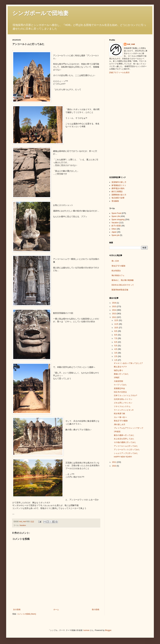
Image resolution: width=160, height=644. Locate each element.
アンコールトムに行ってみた (126, 446)
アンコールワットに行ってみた (127, 450)
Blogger (108, 630)
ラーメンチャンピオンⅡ (124, 410)
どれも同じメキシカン (123, 403)
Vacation (23, 525)
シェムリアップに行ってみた (126, 453)
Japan (114, 232)
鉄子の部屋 (116, 226)
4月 (116, 349)
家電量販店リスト (119, 185)
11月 (117, 324)
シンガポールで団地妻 (40, 13)
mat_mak (131, 44)
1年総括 (117, 432)
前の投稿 (96, 610)
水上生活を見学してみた (124, 439)
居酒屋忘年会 (119, 388)
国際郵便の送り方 (119, 195)
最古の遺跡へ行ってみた (124, 435)
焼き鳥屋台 (116, 271)
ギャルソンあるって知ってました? (128, 363)
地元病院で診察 (118, 198)
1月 (116, 360)
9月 (116, 331)
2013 (114, 314)
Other (114, 229)
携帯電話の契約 (118, 188)
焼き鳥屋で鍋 (119, 414)
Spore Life (116, 216)
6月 (116, 342)
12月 (117, 320)
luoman (87, 630)
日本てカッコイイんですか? (125, 396)
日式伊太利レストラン (123, 399)
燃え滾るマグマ (120, 367)
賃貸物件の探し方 (119, 182)
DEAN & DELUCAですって (123, 285)
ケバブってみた (120, 385)
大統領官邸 (118, 381)
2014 (114, 310)
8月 (116, 335)
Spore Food (116, 213)
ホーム (56, 610)
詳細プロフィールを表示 (119, 73)
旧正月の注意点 (120, 392)
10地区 (117, 378)
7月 (116, 338)
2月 (116, 356)
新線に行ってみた (121, 374)
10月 (117, 328)
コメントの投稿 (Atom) (27, 614)
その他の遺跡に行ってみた (125, 442)
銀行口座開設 (117, 192)
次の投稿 (17, 610)
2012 (114, 317)
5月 (116, 346)
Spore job (115, 235)
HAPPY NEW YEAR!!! (123, 457)
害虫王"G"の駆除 (118, 266)
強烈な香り (118, 370)
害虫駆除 (115, 201)
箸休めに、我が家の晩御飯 (123, 280)
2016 (114, 303)
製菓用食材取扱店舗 (120, 290)
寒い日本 (115, 261)
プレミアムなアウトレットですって (129, 428)
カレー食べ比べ (120, 417)
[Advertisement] (122, 125)
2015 (114, 307)
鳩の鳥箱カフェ (118, 275)
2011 (114, 462)
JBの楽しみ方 (120, 424)
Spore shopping (118, 220)
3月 (116, 353)
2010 (114, 466)
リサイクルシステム (122, 406)
